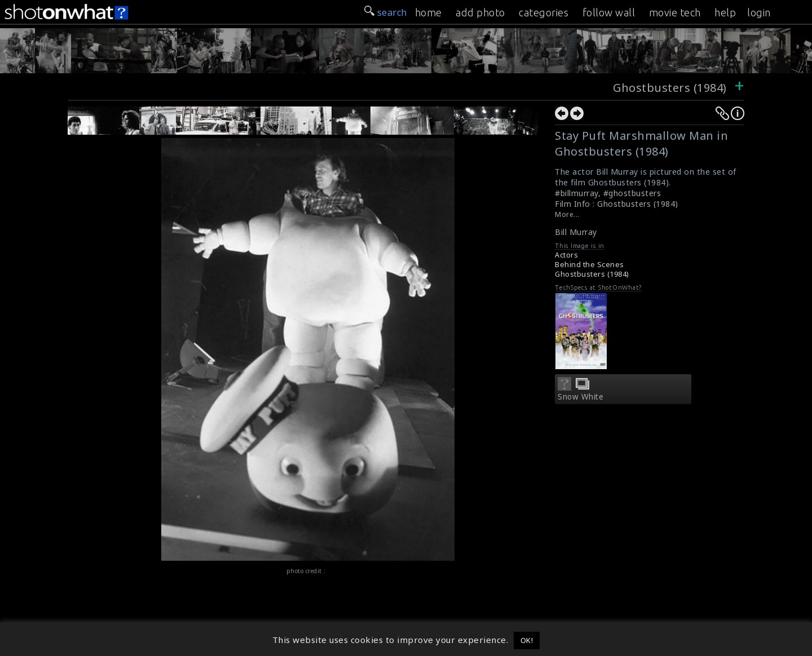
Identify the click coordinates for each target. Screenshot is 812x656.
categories (544, 12)
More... (567, 214)
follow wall (609, 12)
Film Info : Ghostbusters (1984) (617, 204)
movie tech (675, 12)
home (429, 12)
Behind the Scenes (590, 265)
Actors (566, 255)
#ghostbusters (632, 193)
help (725, 12)
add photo (480, 12)
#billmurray (577, 193)
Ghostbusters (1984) (670, 88)
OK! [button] (527, 640)
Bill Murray (576, 232)
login (759, 12)
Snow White (581, 397)
